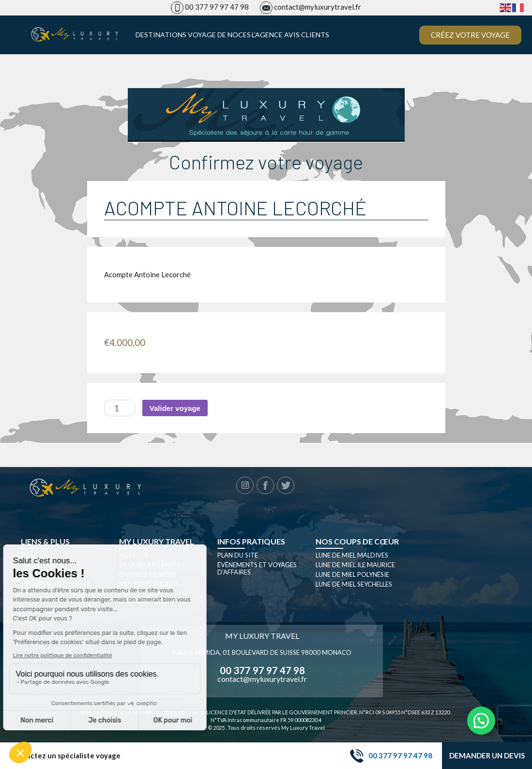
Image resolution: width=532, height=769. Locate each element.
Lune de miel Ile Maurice (355, 565)
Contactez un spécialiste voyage (65, 756)
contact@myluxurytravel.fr (318, 7)
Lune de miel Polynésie (352, 574)
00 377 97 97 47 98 (217, 7)
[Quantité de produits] (120, 408)
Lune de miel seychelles (354, 584)
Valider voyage (175, 408)
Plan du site (238, 555)
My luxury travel (157, 541)
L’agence (267, 35)
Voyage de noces (219, 35)
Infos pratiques (251, 541)
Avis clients (307, 35)
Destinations (161, 35)
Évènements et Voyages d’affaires (257, 568)
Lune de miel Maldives (352, 555)
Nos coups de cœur (357, 541)
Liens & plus (45, 541)
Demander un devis (487, 755)
